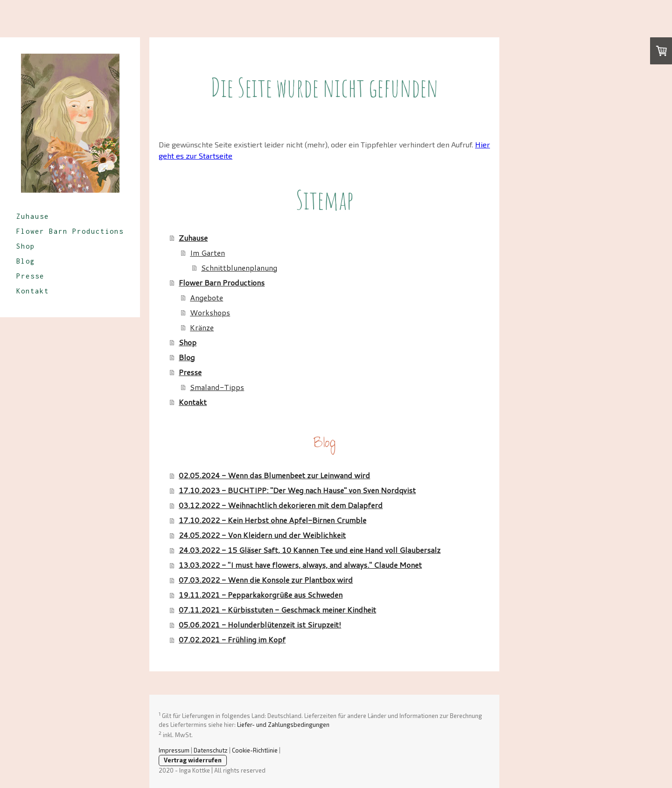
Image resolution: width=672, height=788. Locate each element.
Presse (30, 276)
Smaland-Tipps (217, 387)
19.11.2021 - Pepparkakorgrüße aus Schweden (261, 595)
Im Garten (207, 253)
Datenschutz (211, 750)
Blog (26, 261)
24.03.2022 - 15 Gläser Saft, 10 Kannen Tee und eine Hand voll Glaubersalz (310, 550)
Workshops (210, 312)
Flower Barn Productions (70, 231)
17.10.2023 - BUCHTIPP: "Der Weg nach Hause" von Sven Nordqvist (297, 490)
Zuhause (33, 216)
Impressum (174, 750)
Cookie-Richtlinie (255, 750)
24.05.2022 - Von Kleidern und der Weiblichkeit (262, 535)
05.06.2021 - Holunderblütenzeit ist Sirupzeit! (260, 624)
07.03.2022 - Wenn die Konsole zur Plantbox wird (266, 580)
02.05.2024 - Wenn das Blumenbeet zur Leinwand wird (274, 475)
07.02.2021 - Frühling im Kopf (232, 639)
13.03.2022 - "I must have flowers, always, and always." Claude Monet (300, 565)
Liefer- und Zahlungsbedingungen (283, 725)
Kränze (202, 327)
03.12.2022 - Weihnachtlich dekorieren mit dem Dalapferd (281, 505)
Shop (26, 246)
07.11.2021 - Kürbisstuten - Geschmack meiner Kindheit (277, 610)
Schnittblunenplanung (239, 268)
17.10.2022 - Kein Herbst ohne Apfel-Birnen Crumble (273, 520)
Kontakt (33, 291)
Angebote (206, 297)
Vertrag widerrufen (193, 760)
